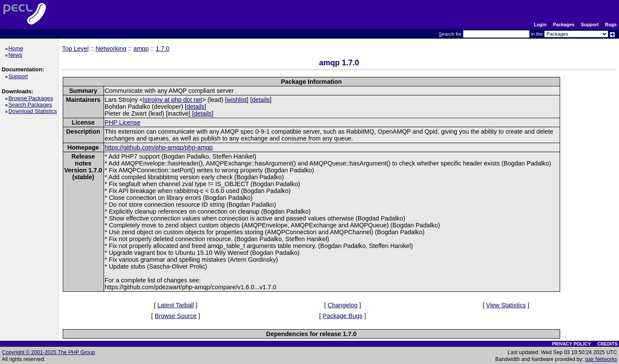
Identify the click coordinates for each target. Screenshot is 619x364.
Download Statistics (34, 111)
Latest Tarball (176, 305)
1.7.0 (162, 49)
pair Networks (601, 359)
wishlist (237, 100)
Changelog (343, 305)
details (261, 100)
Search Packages (31, 105)
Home (17, 48)
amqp (141, 49)
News (17, 55)
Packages (564, 24)
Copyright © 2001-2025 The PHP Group (48, 352)
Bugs (611, 24)
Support (590, 24)
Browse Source (176, 316)
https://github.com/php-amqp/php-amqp (159, 147)
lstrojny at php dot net (173, 100)
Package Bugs (343, 316)
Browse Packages (32, 98)
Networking (111, 49)
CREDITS (607, 344)
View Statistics (506, 305)
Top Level (76, 49)
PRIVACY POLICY (571, 344)
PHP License (123, 122)
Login (540, 24)
